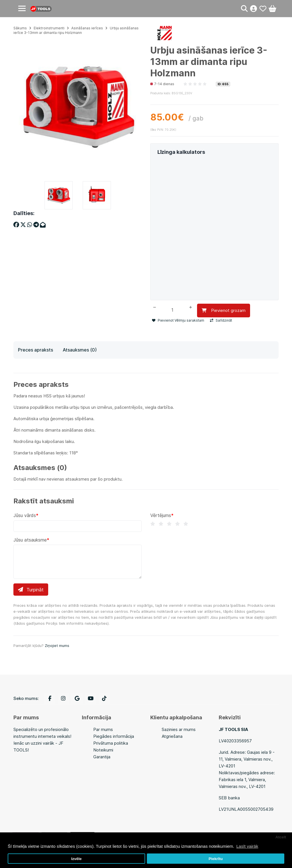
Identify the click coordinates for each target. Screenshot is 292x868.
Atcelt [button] (281, 837)
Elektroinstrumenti (49, 28)
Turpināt (31, 589)
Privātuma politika (111, 743)
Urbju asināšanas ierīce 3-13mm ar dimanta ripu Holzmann (76, 30)
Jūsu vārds (25, 515)
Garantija (102, 757)
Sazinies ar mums (179, 729)
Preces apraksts (36, 350)
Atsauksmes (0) (80, 350)
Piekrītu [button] (216, 859)
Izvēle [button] (76, 859)
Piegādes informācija (114, 736)
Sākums (20, 28)
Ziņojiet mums (57, 645)
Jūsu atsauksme (30, 540)
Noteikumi (103, 750)
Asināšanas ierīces (87, 28)
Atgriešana (172, 736)
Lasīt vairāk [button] (247, 846)
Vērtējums (161, 515)
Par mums (103, 729)
